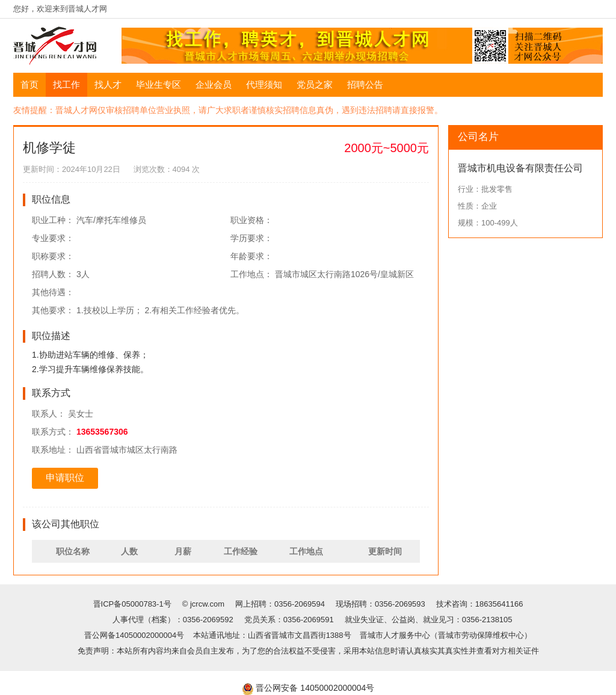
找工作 (66, 84)
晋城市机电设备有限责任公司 (520, 168)
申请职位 (65, 478)
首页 (29, 84)
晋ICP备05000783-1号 (134, 604)
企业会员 (214, 84)
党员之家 (315, 84)
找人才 (108, 84)
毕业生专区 (159, 84)
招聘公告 (365, 84)
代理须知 (264, 84)
